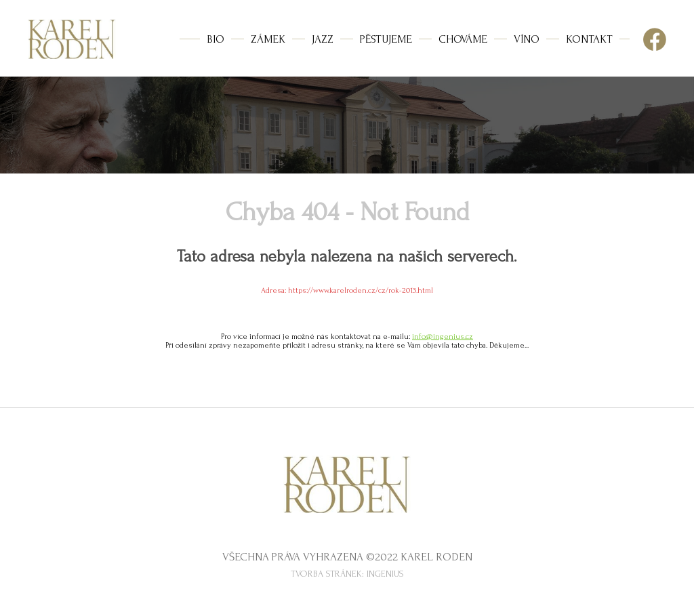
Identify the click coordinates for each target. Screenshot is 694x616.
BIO (216, 39)
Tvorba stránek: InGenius (347, 574)
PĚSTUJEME (386, 39)
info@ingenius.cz (443, 336)
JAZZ (323, 39)
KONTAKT (589, 39)
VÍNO (527, 39)
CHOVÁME (463, 39)
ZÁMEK (268, 39)
